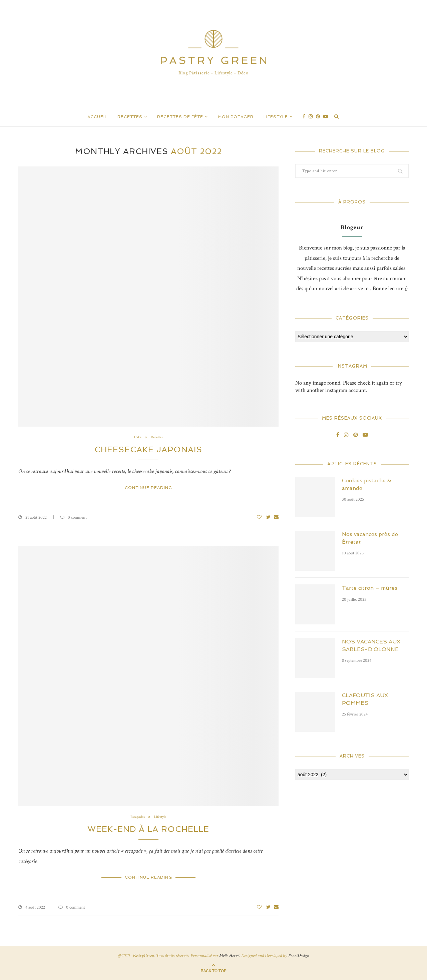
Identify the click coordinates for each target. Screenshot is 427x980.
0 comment (73, 518)
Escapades (138, 817)
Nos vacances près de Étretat (370, 538)
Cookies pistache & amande (367, 484)
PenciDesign (299, 956)
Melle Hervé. (230, 956)
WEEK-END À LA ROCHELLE (148, 829)
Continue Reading (148, 488)
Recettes (130, 117)
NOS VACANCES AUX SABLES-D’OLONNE (371, 645)
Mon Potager (236, 117)
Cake (138, 437)
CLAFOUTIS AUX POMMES (365, 699)
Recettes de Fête (180, 117)
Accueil (97, 117)
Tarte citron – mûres (370, 588)
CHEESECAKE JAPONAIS (148, 449)
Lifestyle (276, 117)
